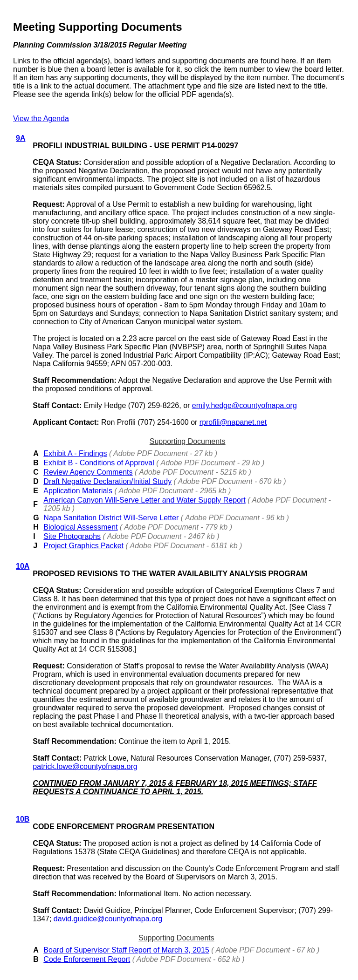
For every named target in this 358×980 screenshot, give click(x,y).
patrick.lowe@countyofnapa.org (85, 766)
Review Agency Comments (88, 472)
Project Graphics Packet (83, 546)
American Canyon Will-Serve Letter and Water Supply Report (144, 500)
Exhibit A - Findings (75, 453)
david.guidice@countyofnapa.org (108, 919)
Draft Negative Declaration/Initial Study (107, 481)
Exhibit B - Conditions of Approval (99, 463)
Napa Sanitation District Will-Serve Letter (111, 518)
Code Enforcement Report (87, 959)
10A (23, 566)
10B (23, 819)
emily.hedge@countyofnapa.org (244, 405)
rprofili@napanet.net (233, 422)
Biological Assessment (80, 527)
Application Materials (78, 491)
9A (21, 138)
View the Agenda (41, 119)
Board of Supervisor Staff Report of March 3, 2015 (126, 950)
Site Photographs (72, 536)
